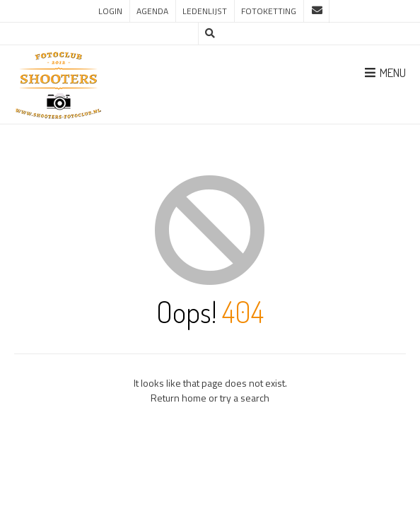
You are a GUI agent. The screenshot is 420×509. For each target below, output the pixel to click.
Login (110, 11)
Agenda (152, 11)
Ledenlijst (205, 11)
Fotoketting (269, 11)
